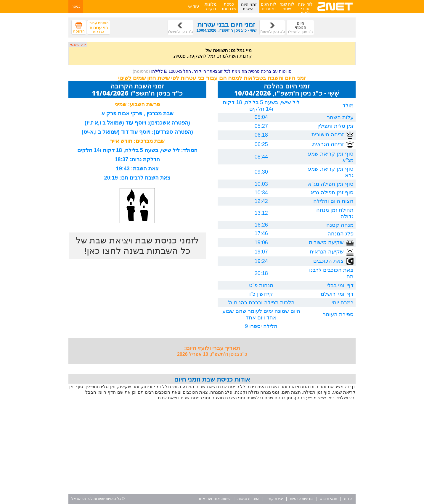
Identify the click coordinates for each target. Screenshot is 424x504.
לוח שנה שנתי (287, 6)
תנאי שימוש (329, 499)
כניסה (76, 7)
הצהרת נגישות (248, 499)
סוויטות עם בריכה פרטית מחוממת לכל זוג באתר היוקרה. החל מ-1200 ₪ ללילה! (212, 71)
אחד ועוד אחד (209, 499)
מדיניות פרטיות (301, 499)
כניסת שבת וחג (229, 6)
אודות (348, 499)
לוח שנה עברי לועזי (305, 9)
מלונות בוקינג (211, 6)
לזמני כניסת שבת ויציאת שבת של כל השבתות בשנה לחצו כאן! (137, 245)
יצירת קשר (275, 499)
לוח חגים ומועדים (269, 6)
